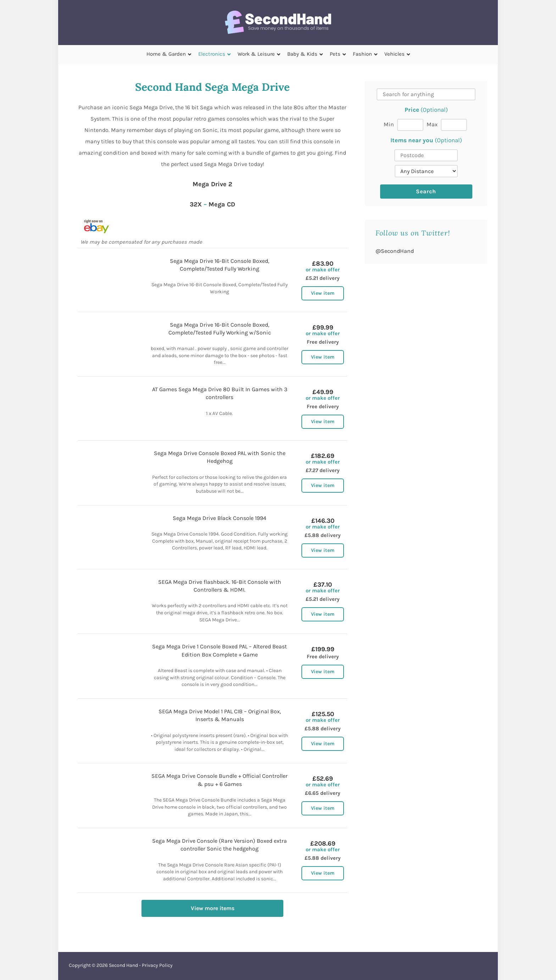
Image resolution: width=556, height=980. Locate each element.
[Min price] (410, 125)
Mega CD (222, 204)
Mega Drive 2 (212, 184)
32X (196, 204)
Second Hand (123, 965)
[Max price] (454, 125)
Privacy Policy (157, 965)
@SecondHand (395, 251)
